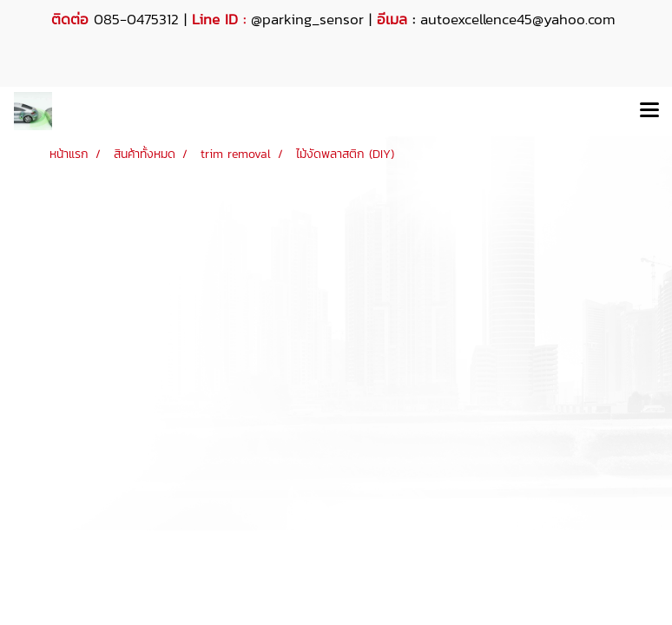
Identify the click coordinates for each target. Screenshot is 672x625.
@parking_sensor (307, 19)
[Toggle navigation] (649, 111)
